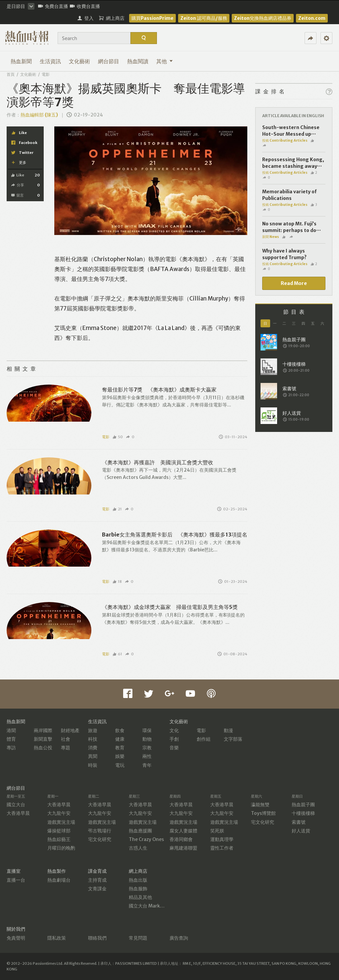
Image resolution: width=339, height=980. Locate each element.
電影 (46, 74)
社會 (66, 739)
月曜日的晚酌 (61, 848)
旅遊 (93, 730)
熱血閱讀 (138, 61)
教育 (120, 748)
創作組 (204, 739)
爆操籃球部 (59, 831)
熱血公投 (43, 748)
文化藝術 (79, 61)
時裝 (93, 765)
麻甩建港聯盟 (183, 848)
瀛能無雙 (260, 805)
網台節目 (109, 61)
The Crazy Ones (146, 839)
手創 (174, 739)
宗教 (147, 748)
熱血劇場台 (59, 880)
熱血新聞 (21, 61)
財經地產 (70, 730)
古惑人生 (138, 848)
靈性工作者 (222, 848)
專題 (66, 748)
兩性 (147, 756)
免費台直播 (53, 6)
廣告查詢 (179, 938)
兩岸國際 (43, 730)
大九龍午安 (59, 813)
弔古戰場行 (100, 831)
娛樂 (120, 756)
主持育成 (97, 880)
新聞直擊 (43, 739)
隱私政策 (57, 938)
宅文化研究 (100, 839)
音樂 (174, 748)
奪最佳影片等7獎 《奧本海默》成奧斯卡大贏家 (159, 390)
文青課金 (97, 889)
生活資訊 (50, 61)
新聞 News (271, 237)
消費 (93, 748)
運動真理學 (222, 839)
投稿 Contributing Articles (285, 140)
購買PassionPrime (152, 18)
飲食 (120, 730)
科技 (93, 739)
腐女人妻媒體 (183, 831)
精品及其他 (140, 897)
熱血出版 (138, 880)
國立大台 (16, 805)
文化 (174, 730)
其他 (165, 61)
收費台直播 (85, 6)
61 (118, 654)
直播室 (14, 871)
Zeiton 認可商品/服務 (204, 18)
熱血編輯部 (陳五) (39, 115)
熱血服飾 (138, 889)
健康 (120, 739)
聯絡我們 (97, 938)
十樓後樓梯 (303, 813)
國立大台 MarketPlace (153, 906)
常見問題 (138, 938)
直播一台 (16, 880)
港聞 (11, 730)
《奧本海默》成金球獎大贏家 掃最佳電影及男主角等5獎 (170, 607)
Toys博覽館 (263, 813)
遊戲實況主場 (61, 822)
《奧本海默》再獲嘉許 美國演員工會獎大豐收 (158, 462)
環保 (147, 730)
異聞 (93, 756)
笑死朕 (217, 831)
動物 (147, 739)
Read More (294, 283)
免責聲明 (16, 938)
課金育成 (97, 871)
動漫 (228, 730)
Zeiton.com (312, 18)
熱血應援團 (140, 831)
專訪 (11, 748)
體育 (11, 739)
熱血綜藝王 (59, 839)
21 (117, 509)
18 (117, 582)
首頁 (11, 74)
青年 (147, 765)
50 (118, 437)
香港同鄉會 (181, 839)
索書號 (299, 822)
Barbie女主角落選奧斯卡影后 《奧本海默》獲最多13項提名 (175, 535)
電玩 (120, 765)
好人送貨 (301, 831)
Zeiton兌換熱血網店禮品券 (263, 18)
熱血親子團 (303, 805)
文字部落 (233, 739)
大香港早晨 (18, 813)
